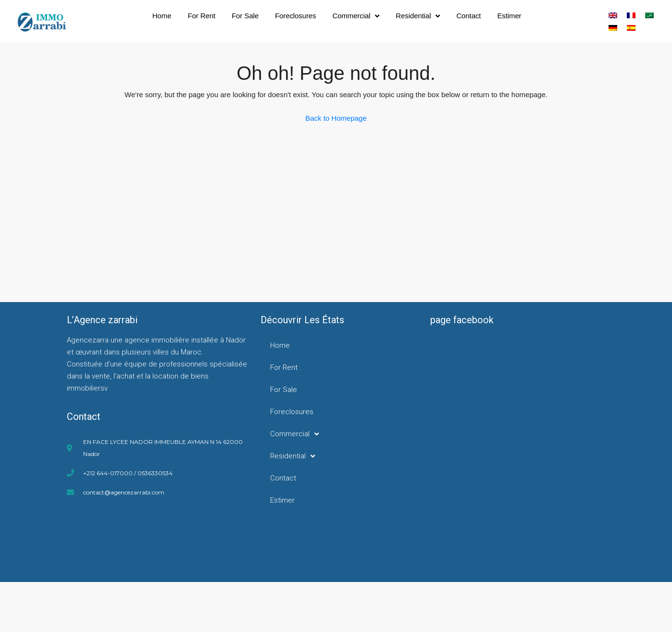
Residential (418, 16)
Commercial (356, 16)
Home (162, 16)
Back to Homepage (336, 118)
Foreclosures (296, 16)
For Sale (245, 16)
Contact (468, 16)
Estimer (509, 16)
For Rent (202, 16)
